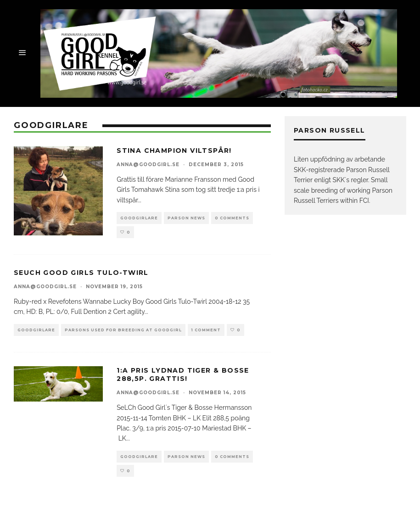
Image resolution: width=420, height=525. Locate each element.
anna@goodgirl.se (148, 165)
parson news (186, 218)
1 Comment (206, 330)
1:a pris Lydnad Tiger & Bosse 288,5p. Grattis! (183, 374)
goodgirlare (139, 218)
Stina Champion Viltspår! (174, 151)
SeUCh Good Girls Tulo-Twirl (81, 273)
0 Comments (232, 218)
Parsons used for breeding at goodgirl (123, 330)
